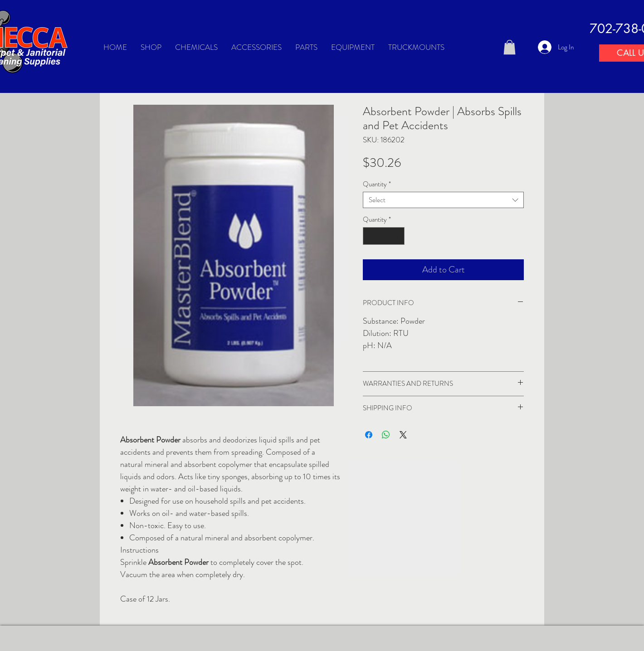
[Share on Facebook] (369, 435)
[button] (510, 47)
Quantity (377, 184)
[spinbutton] (384, 236)
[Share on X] (403, 435)
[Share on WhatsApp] (386, 435)
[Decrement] (370, 236)
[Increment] (398, 236)
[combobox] (443, 200)
